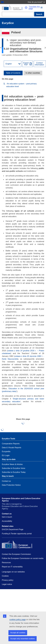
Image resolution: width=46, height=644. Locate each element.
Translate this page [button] (34, 8)
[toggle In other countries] (33, 73)
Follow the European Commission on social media (23, 558)
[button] (42, 8)
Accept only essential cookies (23, 639)
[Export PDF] (28, 64)
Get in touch (7, 517)
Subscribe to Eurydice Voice (14, 468)
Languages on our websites (13, 572)
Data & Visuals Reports (12, 448)
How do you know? (36, 2)
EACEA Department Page (13, 529)
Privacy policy (8, 580)
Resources (6, 563)
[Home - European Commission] (13, 8)
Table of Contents (13, 73)
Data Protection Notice (11, 485)
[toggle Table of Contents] (13, 73)
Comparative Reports (11, 444)
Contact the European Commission (16, 554)
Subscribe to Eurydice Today (14, 472)
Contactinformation (39, 64)
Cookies (5, 576)
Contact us (6, 481)
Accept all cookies (18, 633)
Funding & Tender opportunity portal (17, 534)
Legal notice (7, 584)
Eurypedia (6, 451)
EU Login (6, 455)
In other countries (33, 73)
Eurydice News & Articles (12, 464)
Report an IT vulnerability (12, 567)
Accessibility (7, 521)
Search (39, 14)
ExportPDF (26, 64)
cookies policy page (18, 620)
